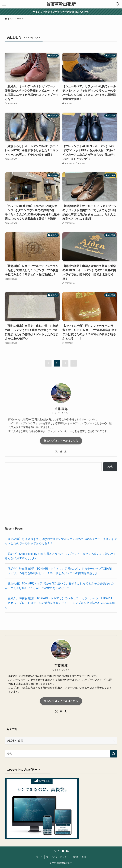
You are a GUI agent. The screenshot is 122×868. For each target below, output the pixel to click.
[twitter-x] (56, 451)
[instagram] (61, 451)
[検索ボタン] (118, 4)
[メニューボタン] (4, 4)
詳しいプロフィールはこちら (61, 441)
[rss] (67, 851)
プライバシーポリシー (58, 857)
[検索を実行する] (114, 754)
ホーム (39, 857)
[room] (66, 451)
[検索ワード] (61, 754)
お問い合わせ (79, 857)
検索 (110, 467)
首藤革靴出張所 (61, 4)
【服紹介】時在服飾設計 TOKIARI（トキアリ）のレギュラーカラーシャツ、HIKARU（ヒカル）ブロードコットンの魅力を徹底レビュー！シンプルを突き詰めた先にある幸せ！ (60, 603)
